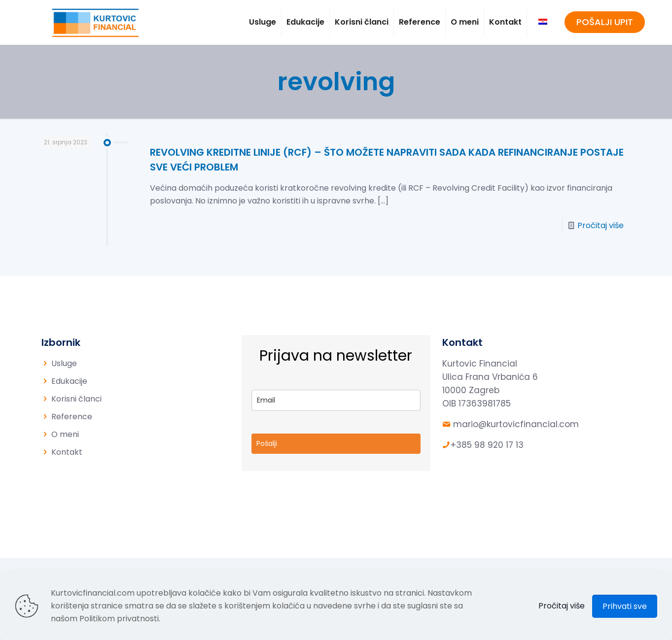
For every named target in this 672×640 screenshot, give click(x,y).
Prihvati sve (625, 606)
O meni (65, 434)
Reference (72, 417)
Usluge (64, 363)
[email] (336, 400)
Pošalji (267, 443)
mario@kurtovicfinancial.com (516, 424)
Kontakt (67, 452)
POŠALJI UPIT (605, 22)
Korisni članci (76, 399)
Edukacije (69, 381)
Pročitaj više (601, 225)
